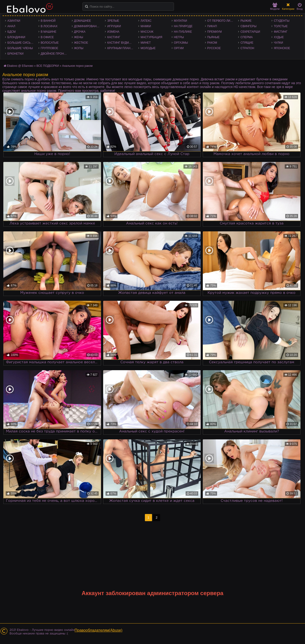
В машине (49, 32)
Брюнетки (15, 54)
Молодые (148, 48)
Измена (113, 32)
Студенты (282, 21)
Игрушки (114, 26)
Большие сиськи (21, 43)
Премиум (215, 32)
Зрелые (113, 21)
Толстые (281, 26)
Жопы (79, 48)
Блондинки (16, 37)
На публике (183, 32)
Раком (212, 43)
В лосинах (49, 26)
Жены (79, 37)
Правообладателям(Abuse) (99, 630)
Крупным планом (121, 48)
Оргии (179, 48)
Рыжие (246, 21)
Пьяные (213, 37)
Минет (146, 43)
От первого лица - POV (222, 21)
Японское (282, 48)
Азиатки (14, 21)
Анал (11, 26)
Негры (179, 37)
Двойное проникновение (55, 54)
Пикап (212, 26)
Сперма (247, 37)
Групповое (49, 48)
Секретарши (250, 32)
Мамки (146, 26)
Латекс (146, 21)
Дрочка (80, 32)
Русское (214, 48)
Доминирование (87, 26)
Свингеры (248, 26)
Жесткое (81, 43)
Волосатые (50, 43)
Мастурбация (151, 37)
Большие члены (20, 48)
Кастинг (114, 37)
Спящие (247, 43)
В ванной (48, 21)
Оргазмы (181, 43)
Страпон (247, 48)
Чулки (278, 43)
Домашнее (83, 21)
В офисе (47, 37)
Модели (275, 7)
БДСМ (12, 32)
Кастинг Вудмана (121, 43)
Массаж (147, 32)
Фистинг (281, 32)
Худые (279, 37)
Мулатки (180, 21)
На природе (183, 26)
